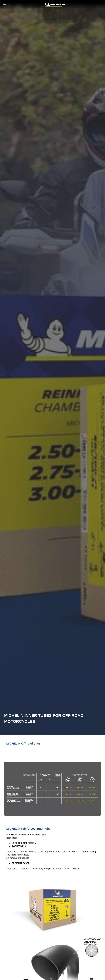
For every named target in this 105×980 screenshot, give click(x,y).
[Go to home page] (55, 5)
